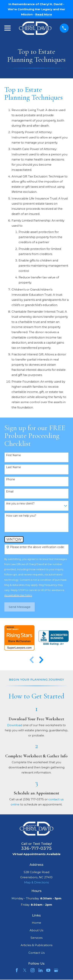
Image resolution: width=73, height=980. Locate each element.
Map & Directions (36, 882)
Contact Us (36, 953)
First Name (13, 455)
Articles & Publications (36, 945)
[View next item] (41, 660)
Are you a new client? (20, 504)
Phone (11, 479)
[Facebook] (17, 970)
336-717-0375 (36, 848)
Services (36, 938)
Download (15, 725)
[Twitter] (25, 970)
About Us (36, 930)
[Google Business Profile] (56, 970)
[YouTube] (48, 970)
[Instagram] (33, 970)
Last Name (13, 467)
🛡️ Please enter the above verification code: (35, 547)
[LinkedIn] (40, 970)
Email (10, 492)
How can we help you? (21, 516)
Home (36, 923)
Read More (44, 14)
